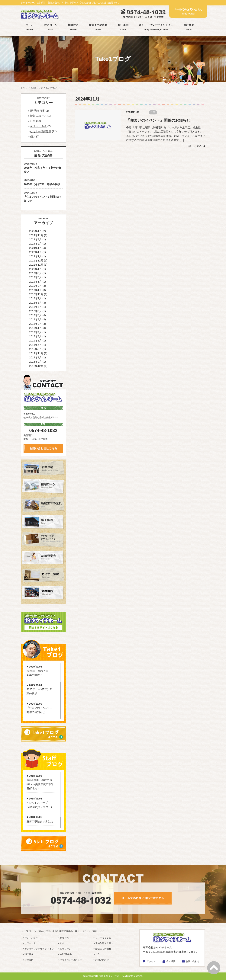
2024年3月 (36, 239)
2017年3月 (36, 336)
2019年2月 (36, 286)
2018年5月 (36, 311)
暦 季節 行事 (37, 111)
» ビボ (61, 943)
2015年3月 (36, 349)
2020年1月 (36, 269)
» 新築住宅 (63, 938)
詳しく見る (197, 146)
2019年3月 (36, 282)
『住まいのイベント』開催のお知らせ (158, 120)
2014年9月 (36, 357)
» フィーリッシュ (102, 938)
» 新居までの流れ (102, 949)
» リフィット (29, 943)
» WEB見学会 (65, 954)
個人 (33, 136)
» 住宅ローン (65, 949)
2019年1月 (36, 290)
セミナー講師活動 (41, 131)
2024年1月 (36, 248)
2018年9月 (36, 298)
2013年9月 (36, 362)
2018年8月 (36, 303)
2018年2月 (36, 324)
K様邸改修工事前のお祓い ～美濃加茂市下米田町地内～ (40, 784)
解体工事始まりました (40, 821)
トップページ (64, 931)
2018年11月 (36, 294)
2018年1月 (36, 328)
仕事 (153, 112)
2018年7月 (36, 307)
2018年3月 (36, 319)
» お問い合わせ (101, 960)
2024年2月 (36, 244)
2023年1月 (36, 252)
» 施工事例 (28, 954)
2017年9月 (36, 332)
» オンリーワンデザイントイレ (38, 949)
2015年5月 (36, 345)
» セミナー (99, 954)
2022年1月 (36, 256)
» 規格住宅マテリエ (103, 943)
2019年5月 (36, 273)
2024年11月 (36, 235)
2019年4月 (36, 277)
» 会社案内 (28, 960)
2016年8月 (36, 341)
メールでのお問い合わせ (188, 11)
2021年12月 (36, 261)
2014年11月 (36, 353)
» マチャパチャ (30, 938)
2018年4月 (36, 315)
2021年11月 (36, 265)
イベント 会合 (38, 126)
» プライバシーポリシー (70, 960)
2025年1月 (36, 231)
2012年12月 (36, 366)
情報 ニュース (38, 116)
